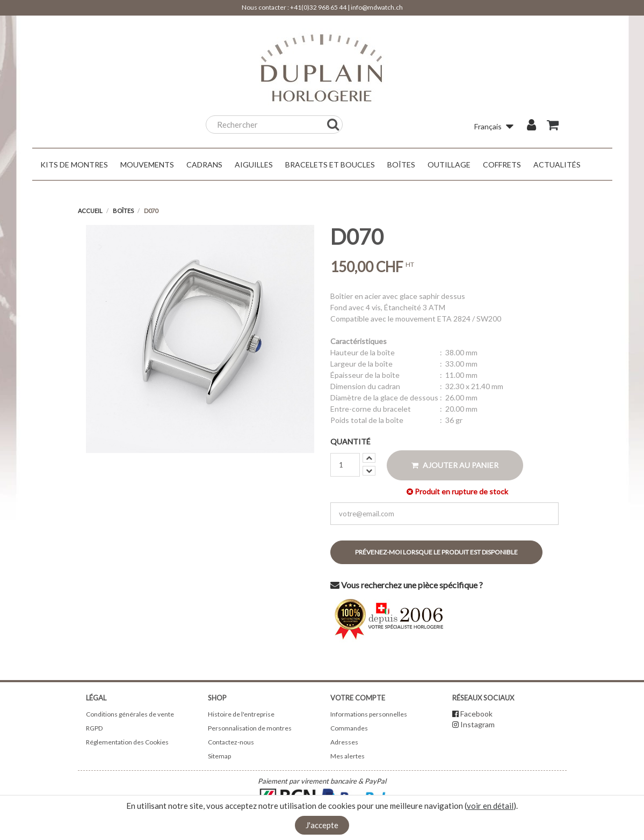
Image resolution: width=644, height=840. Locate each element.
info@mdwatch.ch (377, 7)
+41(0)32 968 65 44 (318, 7)
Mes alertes (348, 756)
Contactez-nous (231, 742)
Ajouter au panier (455, 465)
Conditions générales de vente (130, 714)
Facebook (476, 714)
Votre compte (358, 698)
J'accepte (322, 825)
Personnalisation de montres (250, 728)
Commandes (349, 728)
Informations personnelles (369, 714)
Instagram (477, 724)
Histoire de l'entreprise (241, 714)
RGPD (94, 728)
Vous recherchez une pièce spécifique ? (407, 585)
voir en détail (490, 806)
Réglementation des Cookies (127, 742)
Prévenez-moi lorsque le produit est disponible (436, 552)
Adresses (344, 742)
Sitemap (219, 756)
